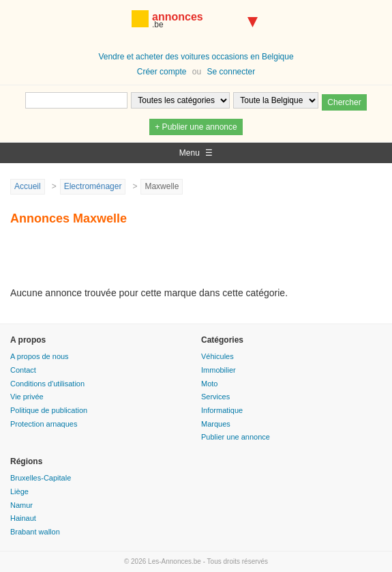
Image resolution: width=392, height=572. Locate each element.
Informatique (222, 410)
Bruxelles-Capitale (41, 478)
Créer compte (162, 72)
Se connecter (231, 72)
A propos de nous (40, 356)
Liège (19, 491)
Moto (209, 384)
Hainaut (23, 518)
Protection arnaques (44, 424)
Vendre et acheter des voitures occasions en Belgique (196, 57)
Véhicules (217, 356)
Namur (21, 505)
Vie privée (27, 397)
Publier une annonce (236, 437)
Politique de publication (49, 410)
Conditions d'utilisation (47, 384)
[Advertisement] (170, 262)
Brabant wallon (35, 532)
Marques (216, 424)
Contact (23, 370)
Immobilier (218, 370)
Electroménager (93, 186)
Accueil (28, 186)
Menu (196, 153)
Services (215, 397)
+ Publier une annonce (196, 127)
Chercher (344, 102)
